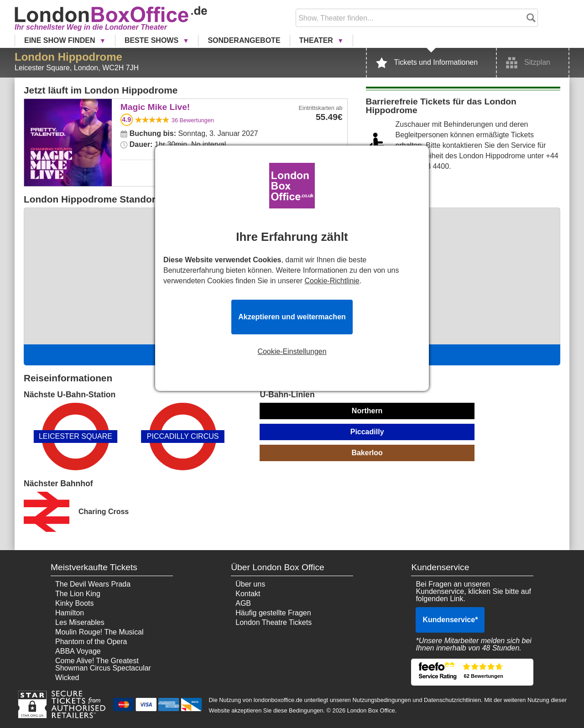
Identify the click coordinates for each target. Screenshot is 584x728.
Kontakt (248, 594)
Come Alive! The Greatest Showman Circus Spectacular (103, 664)
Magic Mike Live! (68, 105)
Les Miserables (80, 622)
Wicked (67, 678)
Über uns (250, 584)
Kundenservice (450, 620)
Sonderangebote (244, 40)
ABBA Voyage (78, 651)
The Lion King (78, 594)
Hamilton (70, 613)
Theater (317, 40)
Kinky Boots (74, 603)
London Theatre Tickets (274, 622)
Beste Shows (153, 40)
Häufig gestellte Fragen (273, 613)
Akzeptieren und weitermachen (292, 317)
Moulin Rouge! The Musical (99, 632)
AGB (243, 603)
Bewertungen (193, 120)
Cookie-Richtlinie (332, 281)
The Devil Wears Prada (93, 584)
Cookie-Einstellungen (292, 352)
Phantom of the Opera (91, 642)
